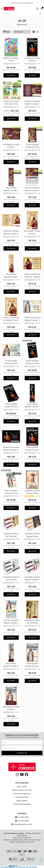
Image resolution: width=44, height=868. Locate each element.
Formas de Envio (22, 797)
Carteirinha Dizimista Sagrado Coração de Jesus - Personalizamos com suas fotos (32, 103)
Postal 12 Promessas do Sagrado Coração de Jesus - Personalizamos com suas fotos (11, 319)
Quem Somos (22, 787)
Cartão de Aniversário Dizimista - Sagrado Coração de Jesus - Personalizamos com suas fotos (32, 276)
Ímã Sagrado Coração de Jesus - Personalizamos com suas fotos (32, 60)
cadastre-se (29, 3)
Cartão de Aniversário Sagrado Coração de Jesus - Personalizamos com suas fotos (32, 319)
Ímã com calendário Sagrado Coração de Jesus (32, 189)
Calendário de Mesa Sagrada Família (32, 535)
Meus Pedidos (22, 801)
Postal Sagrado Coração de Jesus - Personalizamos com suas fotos (11, 362)
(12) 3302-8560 (22, 817)
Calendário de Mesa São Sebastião (11, 535)
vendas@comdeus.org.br (22, 824)
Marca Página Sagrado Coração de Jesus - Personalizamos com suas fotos (11, 189)
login (22, 3)
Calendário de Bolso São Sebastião (32, 622)
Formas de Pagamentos (22, 794)
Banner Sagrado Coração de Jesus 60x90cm (32, 146)
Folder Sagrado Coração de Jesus (11, 405)
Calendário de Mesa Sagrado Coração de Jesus (32, 579)
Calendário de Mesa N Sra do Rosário (11, 578)
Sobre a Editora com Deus (22, 790)
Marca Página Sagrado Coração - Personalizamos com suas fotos (11, 276)
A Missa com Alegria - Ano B (11, 59)
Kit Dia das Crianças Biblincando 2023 (11, 103)
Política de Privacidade (22, 804)
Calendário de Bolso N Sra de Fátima (32, 492)
